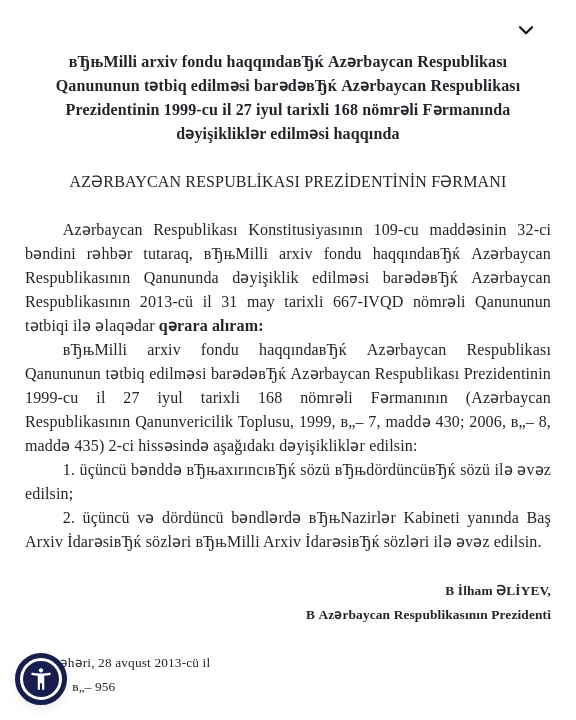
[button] (41, 679)
